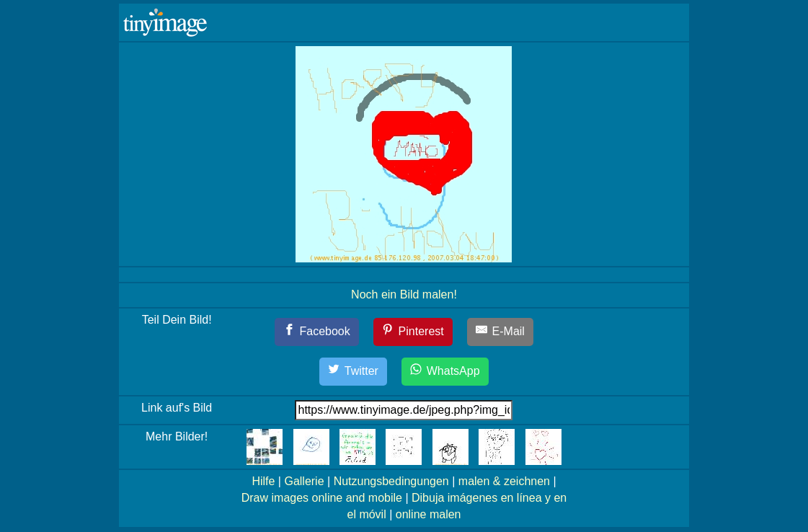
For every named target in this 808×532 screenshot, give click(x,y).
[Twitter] (353, 372)
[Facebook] (317, 332)
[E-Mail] (500, 332)
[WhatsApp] (445, 372)
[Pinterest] (413, 332)
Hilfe (263, 481)
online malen (429, 514)
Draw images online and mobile (322, 498)
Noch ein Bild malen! (404, 294)
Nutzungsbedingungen (391, 481)
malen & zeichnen (504, 481)
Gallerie (304, 481)
